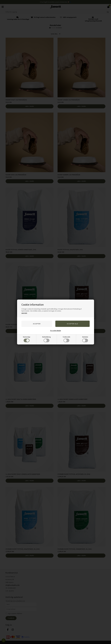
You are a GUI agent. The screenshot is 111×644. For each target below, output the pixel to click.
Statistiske (85, 339)
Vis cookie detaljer (56, 331)
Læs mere (24, 313)
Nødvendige (27, 339)
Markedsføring (46, 339)
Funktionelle (66, 339)
